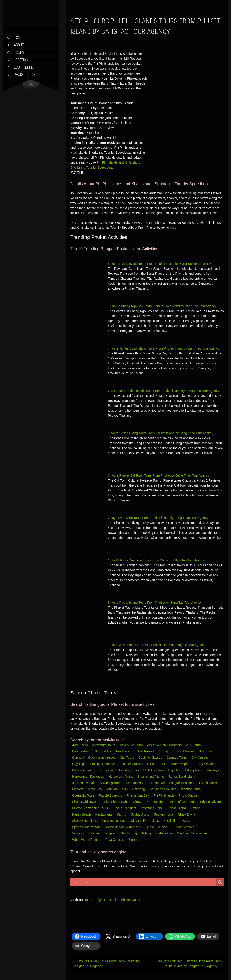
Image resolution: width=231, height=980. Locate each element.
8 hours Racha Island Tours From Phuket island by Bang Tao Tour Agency (159, 264)
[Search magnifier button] (220, 882)
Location (21, 60)
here (173, 228)
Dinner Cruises (133, 764)
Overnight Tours (84, 795)
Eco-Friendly (24, 67)
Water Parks (164, 833)
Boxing (164, 751)
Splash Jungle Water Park (123, 827)
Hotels (113, 900)
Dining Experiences (104, 764)
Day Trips (79, 764)
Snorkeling (171, 821)
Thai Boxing (129, 833)
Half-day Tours (154, 770)
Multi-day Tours (118, 789)
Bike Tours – (124, 751)
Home (18, 38)
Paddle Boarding (111, 795)
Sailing (122, 814)
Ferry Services (206, 764)
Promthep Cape (152, 808)
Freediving (108, 770)
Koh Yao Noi (135, 783)
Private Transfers (125, 808)
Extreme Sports (181, 764)
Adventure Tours (104, 745)
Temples (110, 833)
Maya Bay (95, 789)
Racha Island (177, 808)
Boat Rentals (146, 751)
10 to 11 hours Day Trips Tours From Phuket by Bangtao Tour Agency (156, 560)
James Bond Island (182, 777)
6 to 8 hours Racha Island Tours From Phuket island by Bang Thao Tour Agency (163, 391)
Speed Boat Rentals (87, 827)
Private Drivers (211, 802)
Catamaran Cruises (102, 758)
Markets (78, 789)
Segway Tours (164, 814)
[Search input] (144, 882)
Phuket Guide (25, 75)
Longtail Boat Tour (182, 783)
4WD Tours (80, 745)
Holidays (213, 770)
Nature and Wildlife (163, 789)
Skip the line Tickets (146, 821)
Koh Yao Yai (157, 783)
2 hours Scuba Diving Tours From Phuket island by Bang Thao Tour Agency (161, 433)
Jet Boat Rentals (84, 783)
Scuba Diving (141, 814)
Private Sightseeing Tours (90, 808)
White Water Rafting (87, 840)
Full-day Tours (129, 770)
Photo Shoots (189, 795)
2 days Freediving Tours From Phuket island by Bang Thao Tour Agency (158, 518)
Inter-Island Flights (151, 777)
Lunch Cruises (210, 783)
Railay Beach (82, 814)
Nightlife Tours (191, 789)
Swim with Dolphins (86, 833)
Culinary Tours (177, 758)
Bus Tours (206, 751)
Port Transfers (156, 802)
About (19, 45)
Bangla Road (81, 751)
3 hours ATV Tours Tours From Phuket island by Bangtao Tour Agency (157, 645)
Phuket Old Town (84, 802)
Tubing (147, 833)
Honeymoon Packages (89, 777)
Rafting (196, 808)
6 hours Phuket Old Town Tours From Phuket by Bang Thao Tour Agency (159, 475)
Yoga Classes (115, 840)
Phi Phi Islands (164, 795)
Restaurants (104, 814)
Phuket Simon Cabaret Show (121, 802)
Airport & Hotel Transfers (164, 745)
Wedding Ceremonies (193, 833)
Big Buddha (103, 751)
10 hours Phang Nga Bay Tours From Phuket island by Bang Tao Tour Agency (162, 306)
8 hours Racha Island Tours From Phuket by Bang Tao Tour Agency (155, 603)
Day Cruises (200, 758)
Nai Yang (139, 789)
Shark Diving (188, 814)
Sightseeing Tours (114, 821)
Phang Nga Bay (138, 795)
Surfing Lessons (183, 827)
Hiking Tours (194, 770)
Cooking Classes (151, 758)
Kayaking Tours (111, 783)
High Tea (175, 770)
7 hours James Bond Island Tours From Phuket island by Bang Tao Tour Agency (164, 348)
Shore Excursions (85, 821)
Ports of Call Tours (183, 802)
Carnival (78, 758)
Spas (187, 821)
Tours (19, 52)
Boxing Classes (184, 751)
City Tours (127, 758)
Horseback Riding (121, 777)
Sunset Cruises (157, 827)
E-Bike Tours (156, 764)
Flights (100, 900)
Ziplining (134, 840)
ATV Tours (193, 745)
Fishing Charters (84, 770)
